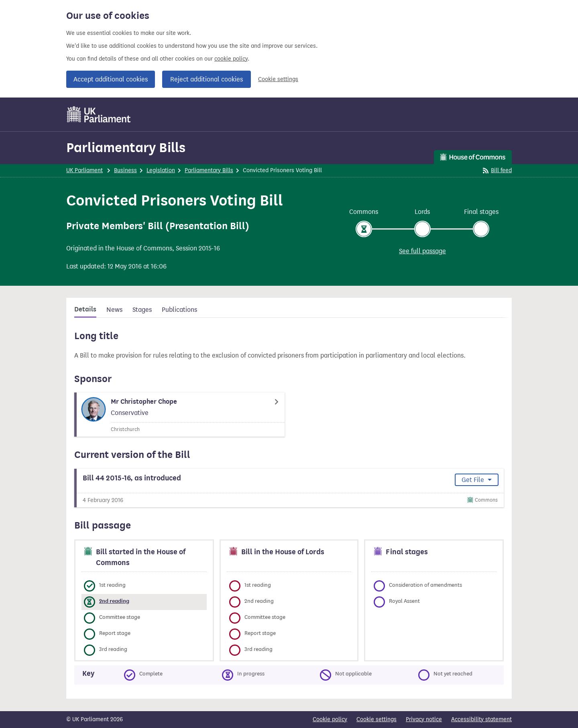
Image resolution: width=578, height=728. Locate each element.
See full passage (422, 251)
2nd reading (114, 601)
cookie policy (231, 59)
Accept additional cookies (111, 79)
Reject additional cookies (207, 79)
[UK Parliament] (99, 114)
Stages (142, 310)
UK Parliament (84, 170)
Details (85, 309)
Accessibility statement (481, 719)
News (114, 310)
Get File (474, 480)
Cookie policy (330, 719)
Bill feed (497, 170)
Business (125, 170)
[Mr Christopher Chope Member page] (179, 415)
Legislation (161, 170)
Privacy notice (424, 719)
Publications (179, 310)
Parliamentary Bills (126, 147)
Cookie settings (278, 79)
